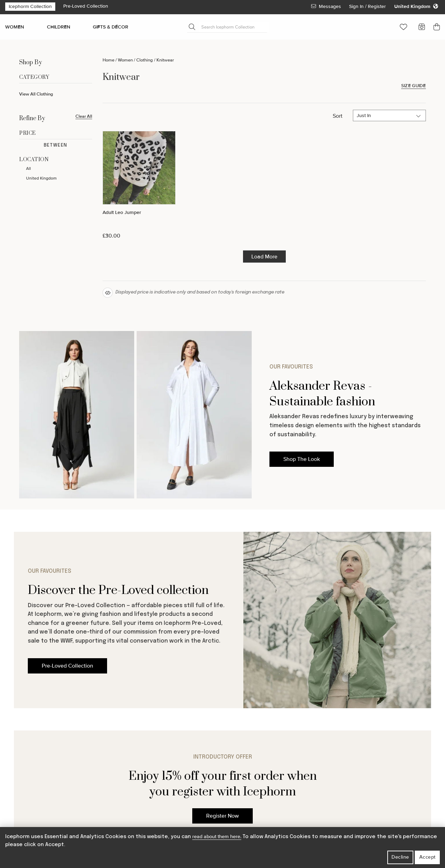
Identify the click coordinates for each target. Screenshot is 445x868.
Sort (338, 116)
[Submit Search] (192, 27)
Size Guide (414, 86)
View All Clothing (36, 94)
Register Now (222, 816)
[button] (403, 27)
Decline (400, 857)
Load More (264, 257)
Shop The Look (302, 459)
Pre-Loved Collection (86, 6)
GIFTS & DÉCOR (111, 27)
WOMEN (15, 27)
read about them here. (217, 837)
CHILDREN (59, 27)
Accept (427, 857)
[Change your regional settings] (416, 7)
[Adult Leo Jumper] (139, 185)
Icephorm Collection (30, 6)
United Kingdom (41, 178)
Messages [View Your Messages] (326, 6)
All (29, 169)
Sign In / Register (368, 6)
